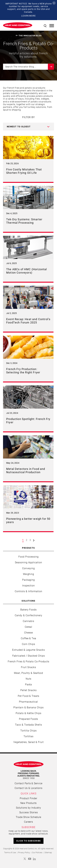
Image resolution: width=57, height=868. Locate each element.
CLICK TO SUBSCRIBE (28, 841)
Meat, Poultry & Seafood (28, 673)
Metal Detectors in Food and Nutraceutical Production (26, 470)
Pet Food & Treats (28, 696)
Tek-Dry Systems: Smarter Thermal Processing (24, 221)
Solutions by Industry (28, 808)
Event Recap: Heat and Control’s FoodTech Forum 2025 (28, 321)
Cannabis (28, 621)
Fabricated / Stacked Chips (29, 656)
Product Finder (28, 798)
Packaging (29, 580)
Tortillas (29, 736)
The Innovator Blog (30, 36)
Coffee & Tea (29, 638)
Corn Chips (28, 644)
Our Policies (37, 852)
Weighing (29, 574)
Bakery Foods (29, 609)
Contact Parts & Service (28, 783)
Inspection (28, 585)
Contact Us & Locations (28, 788)
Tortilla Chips (28, 730)
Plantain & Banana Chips (28, 707)
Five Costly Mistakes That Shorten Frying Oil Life (24, 171)
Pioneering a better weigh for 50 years (28, 520)
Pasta (29, 684)
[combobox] (28, 127)
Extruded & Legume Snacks (28, 650)
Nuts (28, 679)
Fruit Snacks (28, 667)
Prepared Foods (28, 719)
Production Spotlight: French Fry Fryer (28, 421)
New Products (29, 803)
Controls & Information (28, 591)
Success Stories (29, 812)
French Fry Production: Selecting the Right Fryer (23, 371)
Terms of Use (10, 852)
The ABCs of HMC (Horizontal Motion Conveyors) (27, 271)
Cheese (28, 632)
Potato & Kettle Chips (28, 713)
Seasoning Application (28, 562)
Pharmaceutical (28, 702)
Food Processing (28, 557)
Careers (28, 822)
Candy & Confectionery (28, 615)
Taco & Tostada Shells (28, 725)
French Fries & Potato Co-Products (29, 661)
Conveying (28, 568)
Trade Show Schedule (28, 817)
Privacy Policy (24, 852)
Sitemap (48, 852)
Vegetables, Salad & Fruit (28, 742)
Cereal (29, 627)
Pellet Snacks (28, 690)
